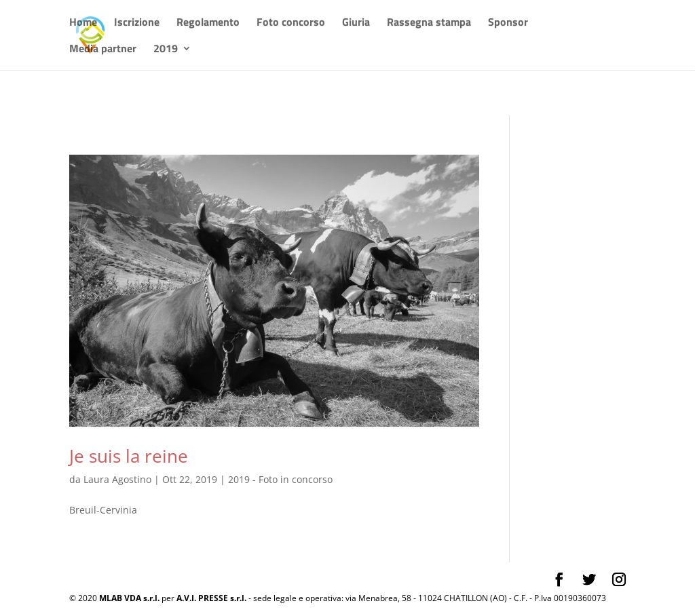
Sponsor (508, 23)
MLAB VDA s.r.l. (129, 598)
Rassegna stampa (429, 23)
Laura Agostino (117, 479)
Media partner (103, 50)
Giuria (356, 23)
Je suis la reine (129, 456)
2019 (166, 50)
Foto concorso (291, 23)
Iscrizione (137, 23)
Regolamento (208, 23)
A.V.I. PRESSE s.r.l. (211, 598)
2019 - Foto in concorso (280, 479)
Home (83, 23)
